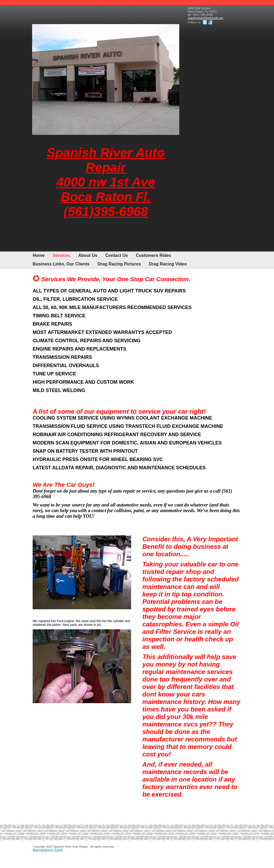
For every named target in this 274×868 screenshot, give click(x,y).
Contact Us (116, 255)
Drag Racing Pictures (119, 264)
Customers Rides (154, 255)
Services (61, 255)
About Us (88, 255)
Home (39, 255)
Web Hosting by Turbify (48, 850)
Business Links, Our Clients (61, 264)
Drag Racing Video (168, 264)
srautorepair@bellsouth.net (205, 18)
